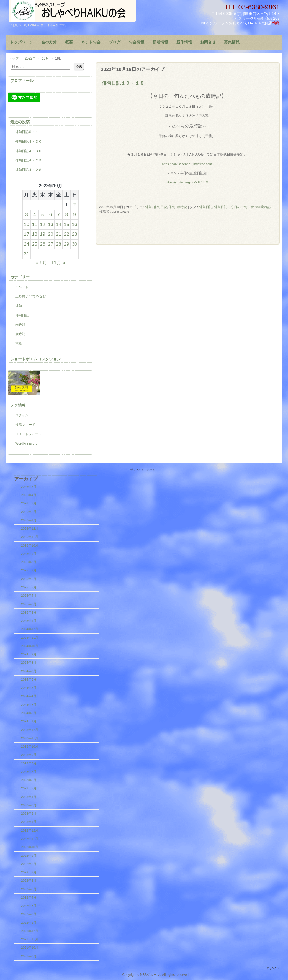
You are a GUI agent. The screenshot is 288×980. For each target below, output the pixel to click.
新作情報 (184, 42)
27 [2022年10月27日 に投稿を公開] (51, 244)
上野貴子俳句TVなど (31, 296)
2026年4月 (29, 495)
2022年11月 (30, 839)
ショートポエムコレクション (35, 359)
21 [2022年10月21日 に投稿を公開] (59, 234)
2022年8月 (29, 864)
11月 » (58, 263)
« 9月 (41, 263)
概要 (69, 42)
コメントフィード (29, 434)
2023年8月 (29, 763)
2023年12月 (30, 730)
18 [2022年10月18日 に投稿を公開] (34, 234)
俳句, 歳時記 (178, 207)
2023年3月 (29, 805)
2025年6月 (29, 579)
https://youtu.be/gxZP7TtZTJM (187, 182)
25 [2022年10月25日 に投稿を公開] (34, 244)
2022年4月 (29, 897)
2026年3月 (29, 503)
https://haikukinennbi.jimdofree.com (187, 164)
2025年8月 (29, 562)
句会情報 (137, 42)
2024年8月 (29, 663)
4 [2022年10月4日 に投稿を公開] (35, 214)
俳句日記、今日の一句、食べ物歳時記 (242, 207)
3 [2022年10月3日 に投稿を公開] (27, 214)
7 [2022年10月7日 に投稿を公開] (59, 214)
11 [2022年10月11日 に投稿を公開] (34, 224)
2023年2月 (29, 814)
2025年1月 (29, 621)
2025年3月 (29, 604)
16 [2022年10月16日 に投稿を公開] (74, 224)
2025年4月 (29, 596)
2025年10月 (30, 545)
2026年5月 (29, 487)
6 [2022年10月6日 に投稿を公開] (51, 214)
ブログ (115, 42)
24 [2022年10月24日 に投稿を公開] (26, 244)
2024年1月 (29, 721)
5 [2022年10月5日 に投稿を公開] (43, 214)
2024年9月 (29, 654)
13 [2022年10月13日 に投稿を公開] (51, 224)
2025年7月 (29, 570)
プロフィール (22, 81)
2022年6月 (29, 881)
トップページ (21, 42)
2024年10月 (30, 646)
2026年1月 (29, 520)
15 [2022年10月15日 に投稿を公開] (67, 224)
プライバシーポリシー (144, 470)
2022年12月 (30, 830)
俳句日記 (160, 207)
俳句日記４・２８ (29, 170)
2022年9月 (29, 856)
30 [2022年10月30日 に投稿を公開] (74, 244)
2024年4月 (29, 696)
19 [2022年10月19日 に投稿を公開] (43, 234)
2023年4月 (29, 797)
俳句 (148, 207)
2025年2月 (29, 612)
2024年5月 (29, 688)
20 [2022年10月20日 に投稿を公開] (51, 234)
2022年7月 (29, 872)
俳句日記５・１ (27, 132)
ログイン (22, 415)
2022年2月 (29, 914)
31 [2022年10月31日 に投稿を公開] (26, 254)
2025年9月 (29, 554)
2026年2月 (29, 512)
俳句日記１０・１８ (123, 83)
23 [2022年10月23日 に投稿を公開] (74, 234)
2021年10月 (30, 948)
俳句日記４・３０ (29, 142)
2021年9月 (29, 956)
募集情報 (232, 42)
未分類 (20, 325)
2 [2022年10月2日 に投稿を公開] (74, 205)
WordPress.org (26, 443)
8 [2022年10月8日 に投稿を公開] (66, 214)
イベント (22, 287)
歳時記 (20, 334)
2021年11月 (30, 939)
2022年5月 (29, 889)
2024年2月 (29, 713)
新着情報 (160, 42)
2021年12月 (30, 931)
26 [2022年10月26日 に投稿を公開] (43, 244)
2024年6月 (29, 679)
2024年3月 (29, 705)
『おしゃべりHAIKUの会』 (72, 11)
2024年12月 (30, 629)
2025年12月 (30, 529)
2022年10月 (30, 847)
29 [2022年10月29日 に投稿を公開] (67, 244)
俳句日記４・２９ (29, 160)
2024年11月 (30, 638)
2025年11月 (30, 537)
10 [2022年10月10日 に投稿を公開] (26, 224)
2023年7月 (29, 772)
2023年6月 (29, 780)
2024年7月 (29, 671)
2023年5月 (29, 788)
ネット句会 (91, 42)
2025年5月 (29, 587)
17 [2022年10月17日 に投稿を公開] (26, 234)
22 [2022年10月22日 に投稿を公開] (67, 234)
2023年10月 (30, 746)
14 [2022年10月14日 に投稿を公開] (59, 224)
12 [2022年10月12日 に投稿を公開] (43, 224)
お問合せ (208, 42)
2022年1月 (29, 923)
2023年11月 (30, 738)
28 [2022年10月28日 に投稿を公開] (59, 244)
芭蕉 (19, 343)
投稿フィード (25, 425)
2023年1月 (29, 822)
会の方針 (49, 42)
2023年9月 (29, 755)
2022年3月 (29, 906)
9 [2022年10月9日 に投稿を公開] (74, 214)
